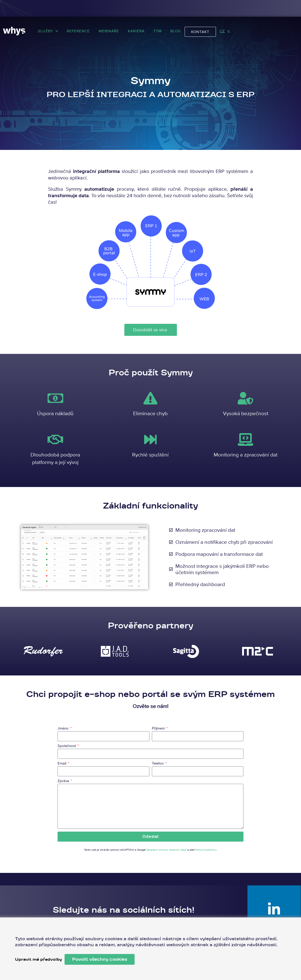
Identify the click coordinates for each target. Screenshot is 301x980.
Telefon (158, 764)
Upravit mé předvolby (39, 959)
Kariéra (136, 31)
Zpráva (64, 781)
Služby (48, 31)
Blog (176, 31)
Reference (78, 31)
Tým (158, 31)
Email (62, 764)
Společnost (67, 746)
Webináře (109, 31)
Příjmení (159, 728)
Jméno (64, 728)
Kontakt (200, 32)
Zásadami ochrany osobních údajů (167, 850)
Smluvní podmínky (206, 850)
